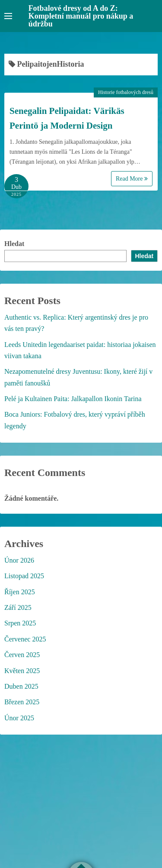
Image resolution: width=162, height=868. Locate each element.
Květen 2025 (22, 671)
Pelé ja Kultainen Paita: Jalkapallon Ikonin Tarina (73, 399)
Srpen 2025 (20, 623)
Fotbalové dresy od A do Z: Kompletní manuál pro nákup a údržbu (81, 16)
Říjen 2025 (20, 592)
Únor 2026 (19, 560)
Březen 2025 (22, 702)
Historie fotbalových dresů (126, 92)
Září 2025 (18, 607)
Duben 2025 (21, 686)
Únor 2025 (19, 718)
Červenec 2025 (25, 639)
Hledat (14, 244)
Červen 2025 (22, 655)
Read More (132, 179)
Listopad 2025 (24, 576)
